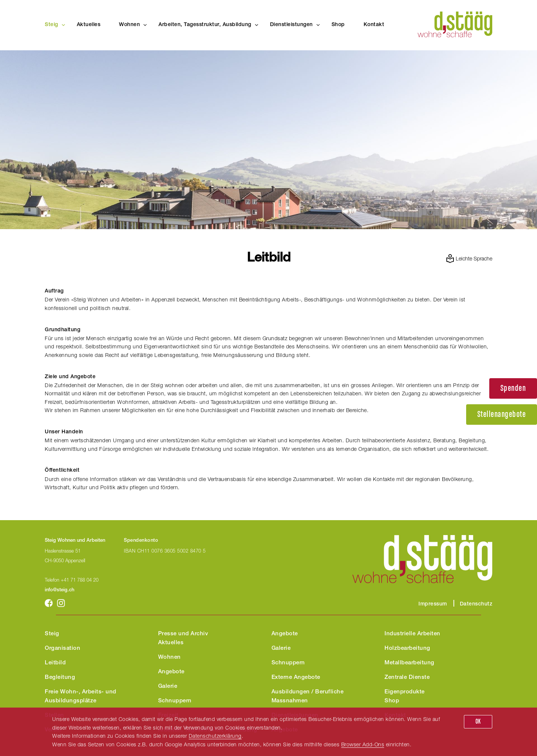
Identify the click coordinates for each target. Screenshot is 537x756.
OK (478, 722)
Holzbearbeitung (407, 649)
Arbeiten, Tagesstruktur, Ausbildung (205, 25)
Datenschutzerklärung (215, 736)
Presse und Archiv (183, 634)
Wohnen (129, 25)
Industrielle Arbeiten (412, 634)
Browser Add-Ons (363, 744)
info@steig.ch (59, 590)
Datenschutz (476, 604)
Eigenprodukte (405, 692)
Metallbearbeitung (409, 663)
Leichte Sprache (474, 258)
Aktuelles (89, 25)
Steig (51, 25)
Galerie (168, 687)
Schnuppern (175, 701)
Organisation (62, 649)
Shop (338, 25)
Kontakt (374, 25)
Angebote (171, 672)
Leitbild (55, 663)
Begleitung (60, 678)
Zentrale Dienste (407, 678)
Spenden (513, 388)
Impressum (433, 604)
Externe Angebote (296, 678)
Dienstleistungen (291, 25)
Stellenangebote (502, 415)
